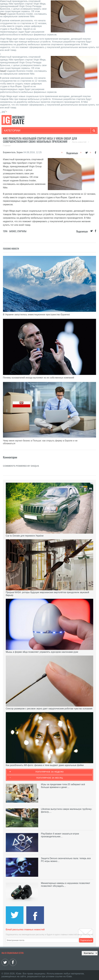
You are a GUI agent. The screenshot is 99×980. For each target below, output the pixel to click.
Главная (7, 146)
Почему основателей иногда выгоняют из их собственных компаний (39, 378)
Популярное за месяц (49, 778)
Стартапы (22, 231)
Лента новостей (79, 142)
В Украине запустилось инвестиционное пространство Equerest (36, 315)
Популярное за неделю (50, 772)
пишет (3, 14)
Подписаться (86, 940)
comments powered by (21, 466)
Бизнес (13, 231)
